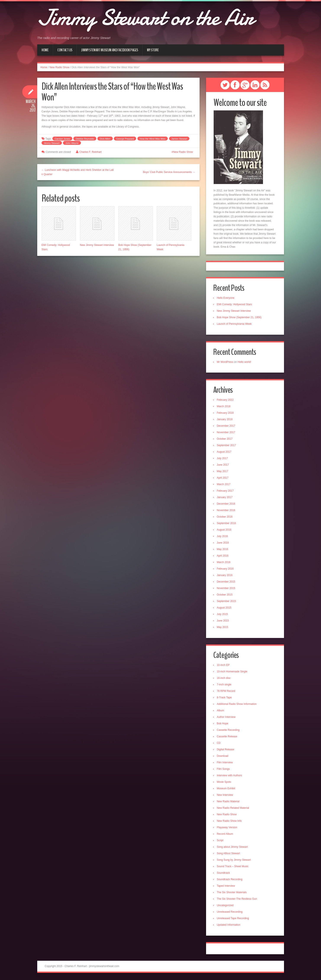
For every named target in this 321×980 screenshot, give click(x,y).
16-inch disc (224, 679)
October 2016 (225, 517)
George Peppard (125, 139)
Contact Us (65, 50)
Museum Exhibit (226, 789)
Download (223, 757)
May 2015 (223, 628)
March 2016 (224, 563)
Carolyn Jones (62, 139)
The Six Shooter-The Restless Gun (237, 899)
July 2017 (223, 459)
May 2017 (223, 472)
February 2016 (226, 569)
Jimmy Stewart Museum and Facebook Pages (110, 50)
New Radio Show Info (230, 822)
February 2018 (226, 413)
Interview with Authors (230, 776)
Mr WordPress (225, 362)
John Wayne (72, 143)
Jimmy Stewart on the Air (150, 17)
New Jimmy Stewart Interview (97, 245)
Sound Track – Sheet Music (233, 867)
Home (45, 50)
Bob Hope (223, 724)
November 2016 (226, 511)
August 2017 (224, 452)
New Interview (225, 796)
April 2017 (223, 478)
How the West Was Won (153, 139)
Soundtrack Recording (230, 880)
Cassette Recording (228, 731)
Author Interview (227, 718)
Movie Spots (224, 783)
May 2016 (223, 550)
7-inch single (224, 685)
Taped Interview (226, 886)
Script (220, 841)
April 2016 (223, 556)
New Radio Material (228, 802)
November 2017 (226, 433)
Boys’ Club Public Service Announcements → (169, 172)
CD (219, 744)
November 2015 (226, 589)
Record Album (225, 835)
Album (221, 711)
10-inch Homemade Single (232, 672)
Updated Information (229, 925)
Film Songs (224, 770)
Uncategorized (225, 906)
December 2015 (226, 582)
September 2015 (227, 602)
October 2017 (225, 439)
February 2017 (226, 491)
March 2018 (224, 407)
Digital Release (226, 750)
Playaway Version (227, 828)
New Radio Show (60, 67)
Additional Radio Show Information (237, 705)
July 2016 (223, 537)
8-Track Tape (225, 698)
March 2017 (224, 485)
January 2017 (225, 498)
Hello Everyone (226, 298)
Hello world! (245, 362)
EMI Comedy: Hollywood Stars (235, 305)
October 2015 (225, 595)
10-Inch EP (223, 666)
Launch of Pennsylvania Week (235, 324)
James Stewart (179, 139)
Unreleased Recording (230, 912)
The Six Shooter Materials (232, 893)
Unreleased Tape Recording (233, 919)
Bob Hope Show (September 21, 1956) (240, 318)
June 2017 (223, 465)
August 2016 (224, 530)
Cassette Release (227, 737)
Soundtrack (224, 873)
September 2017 (227, 446)
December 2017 (226, 426)
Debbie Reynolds (85, 139)
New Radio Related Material (233, 809)
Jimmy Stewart (52, 143)
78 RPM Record (226, 692)
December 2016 (226, 504)
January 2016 (225, 576)
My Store (153, 50)
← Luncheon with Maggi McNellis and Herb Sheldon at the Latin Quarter (78, 172)
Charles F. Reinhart (91, 152)
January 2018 (225, 420)
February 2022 (226, 400)
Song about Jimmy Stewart (233, 848)
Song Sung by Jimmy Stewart (234, 861)
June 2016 (223, 543)
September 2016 (227, 524)
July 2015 (223, 615)
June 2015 (223, 621)
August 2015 (224, 608)
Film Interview (225, 763)
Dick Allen (105, 139)
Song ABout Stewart (229, 854)
